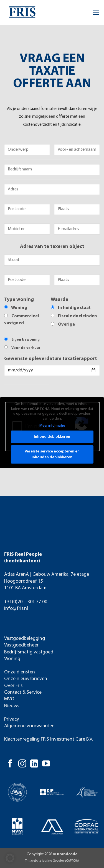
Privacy (12, 719)
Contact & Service (23, 692)
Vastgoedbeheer (21, 645)
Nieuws (12, 706)
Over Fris (13, 686)
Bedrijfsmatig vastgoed (29, 652)
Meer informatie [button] (52, 426)
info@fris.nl (16, 609)
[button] (96, 13)
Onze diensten (20, 672)
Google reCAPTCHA (66, 861)
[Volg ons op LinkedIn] (34, 764)
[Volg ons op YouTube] (46, 764)
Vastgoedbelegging (25, 639)
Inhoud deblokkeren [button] (52, 437)
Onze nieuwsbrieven (26, 679)
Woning (12, 659)
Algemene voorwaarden (29, 726)
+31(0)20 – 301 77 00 (26, 602)
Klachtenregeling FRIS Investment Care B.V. (49, 739)
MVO (9, 699)
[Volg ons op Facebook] (10, 764)
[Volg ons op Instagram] (22, 764)
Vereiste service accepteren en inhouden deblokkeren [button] (52, 454)
